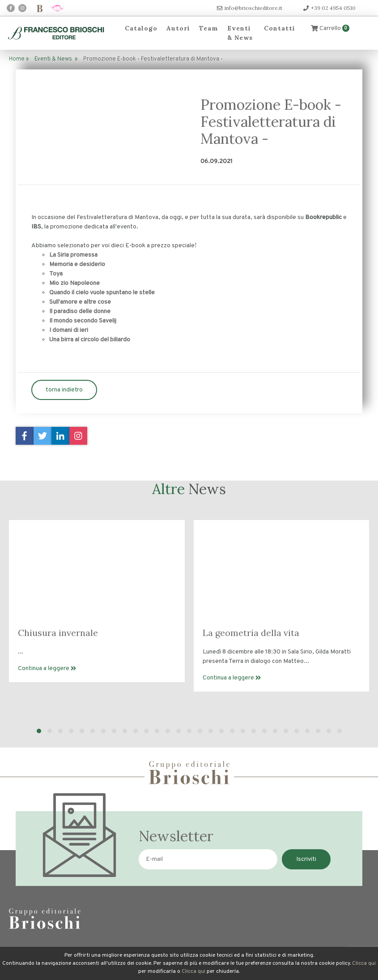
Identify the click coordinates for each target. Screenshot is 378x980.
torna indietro (64, 390)
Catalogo (141, 28)
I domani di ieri (69, 330)
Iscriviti (306, 859)
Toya (56, 274)
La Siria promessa (73, 255)
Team (209, 28)
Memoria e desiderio (77, 264)
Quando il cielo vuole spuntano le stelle (102, 293)
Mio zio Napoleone (74, 283)
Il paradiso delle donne (80, 312)
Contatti (280, 28)
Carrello (330, 28)
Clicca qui (364, 963)
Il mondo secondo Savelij (83, 321)
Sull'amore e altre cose (80, 302)
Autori (178, 28)
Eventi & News (240, 33)
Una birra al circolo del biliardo (90, 340)
